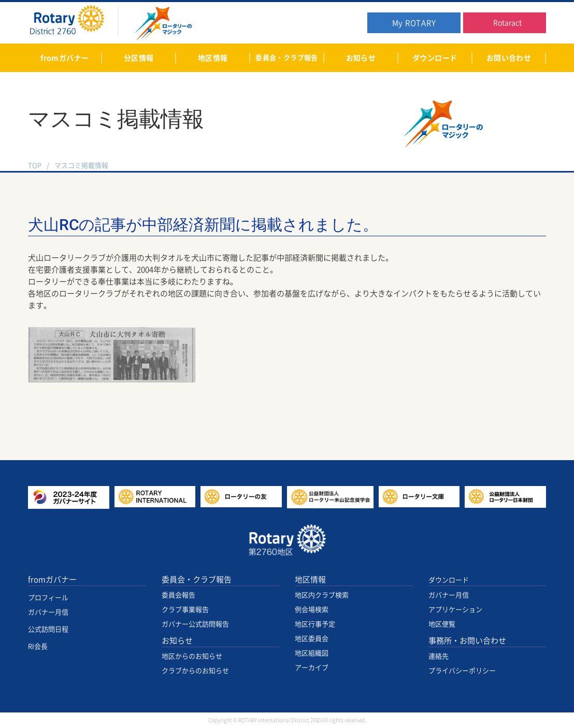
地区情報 (310, 580)
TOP (35, 166)
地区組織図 (312, 653)
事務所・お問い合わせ (467, 641)
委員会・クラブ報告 (197, 580)
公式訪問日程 (48, 629)
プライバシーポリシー (462, 671)
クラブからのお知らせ (195, 671)
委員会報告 (178, 595)
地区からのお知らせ (192, 656)
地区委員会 (312, 639)
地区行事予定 (315, 624)
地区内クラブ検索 (322, 595)
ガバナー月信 (48, 612)
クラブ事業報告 (185, 610)
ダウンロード (449, 580)
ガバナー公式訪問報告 (195, 624)
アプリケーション (455, 610)
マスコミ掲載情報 (81, 166)
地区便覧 (442, 624)
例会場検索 (312, 610)
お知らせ (177, 641)
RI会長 (38, 646)
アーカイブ (312, 668)
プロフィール (48, 598)
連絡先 (439, 656)
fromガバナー (52, 580)
